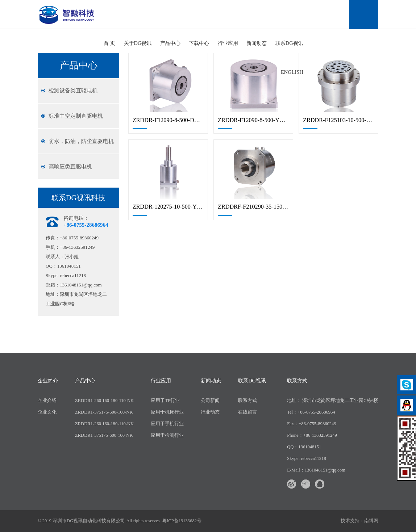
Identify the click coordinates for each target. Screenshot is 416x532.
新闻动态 (257, 43)
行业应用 (228, 43)
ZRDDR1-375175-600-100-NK (104, 412)
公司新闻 (210, 401)
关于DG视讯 (138, 43)
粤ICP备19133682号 (182, 521)
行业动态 (210, 412)
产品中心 (170, 43)
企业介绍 (47, 401)
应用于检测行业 (167, 435)
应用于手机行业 (167, 424)
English (292, 72)
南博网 (371, 521)
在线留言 (247, 412)
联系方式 (247, 401)
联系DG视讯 (289, 43)
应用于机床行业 (167, 412)
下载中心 (199, 43)
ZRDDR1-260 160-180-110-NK (104, 401)
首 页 (109, 43)
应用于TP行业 (165, 401)
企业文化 (47, 412)
